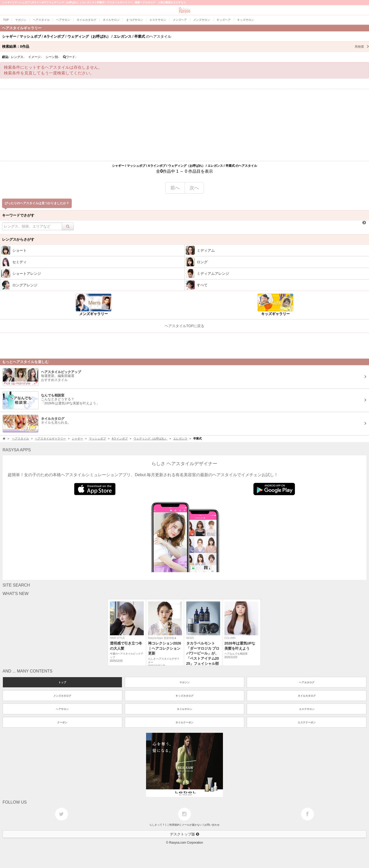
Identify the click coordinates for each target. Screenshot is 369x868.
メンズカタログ (62, 696)
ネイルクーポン (184, 722)
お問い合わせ (212, 825)
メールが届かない (192, 825)
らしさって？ (157, 825)
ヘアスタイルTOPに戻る (185, 326)
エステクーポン (307, 722)
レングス (18, 57)
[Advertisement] (184, 125)
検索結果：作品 (186, 46)
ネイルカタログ (307, 696)
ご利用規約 (173, 825)
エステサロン (307, 709)
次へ (194, 188)
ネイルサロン (184, 709)
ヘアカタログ (307, 682)
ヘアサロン (62, 709)
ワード (70, 57)
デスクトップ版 (184, 834)
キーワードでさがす (18, 215)
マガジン (184, 682)
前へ (175, 188)
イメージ (35, 57)
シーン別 (53, 57)
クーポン (62, 722)
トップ (62, 682)
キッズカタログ (184, 696)
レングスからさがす (18, 239)
